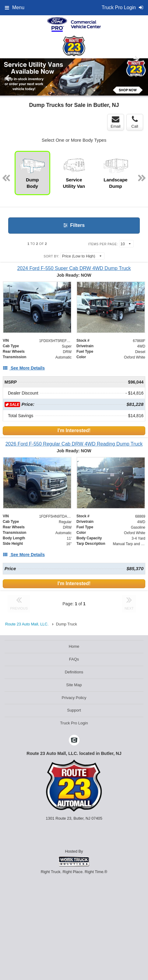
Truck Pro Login (74, 723)
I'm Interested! (74, 430)
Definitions (74, 672)
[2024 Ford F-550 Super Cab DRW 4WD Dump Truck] (74, 268)
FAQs (74, 659)
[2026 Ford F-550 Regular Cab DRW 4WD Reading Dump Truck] (74, 444)
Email (116, 122)
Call (135, 122)
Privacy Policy (74, 698)
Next (136, 58)
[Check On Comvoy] (74, 741)
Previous (8, 78)
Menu (15, 7)
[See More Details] (24, 368)
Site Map (74, 685)
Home (74, 646)
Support (74, 710)
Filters (74, 225)
